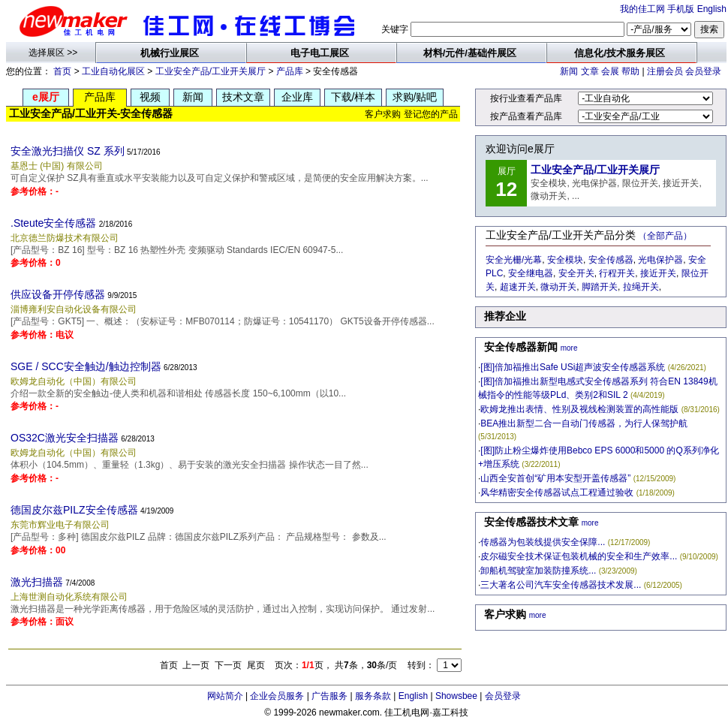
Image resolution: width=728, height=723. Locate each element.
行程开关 (617, 273)
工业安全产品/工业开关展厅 (211, 71)
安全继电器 (531, 273)
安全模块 (565, 260)
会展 (610, 71)
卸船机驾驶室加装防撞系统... (538, 571)
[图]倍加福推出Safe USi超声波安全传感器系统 (573, 367)
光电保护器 (660, 260)
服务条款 (373, 696)
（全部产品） (665, 236)
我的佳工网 (642, 9)
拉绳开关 (641, 287)
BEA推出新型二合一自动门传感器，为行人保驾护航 (584, 423)
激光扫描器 (37, 582)
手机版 (681, 9)
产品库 (290, 71)
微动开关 (558, 287)
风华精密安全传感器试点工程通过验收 (557, 493)
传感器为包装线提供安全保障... (543, 542)
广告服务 (329, 696)
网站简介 (225, 696)
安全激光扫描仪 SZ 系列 (68, 151)
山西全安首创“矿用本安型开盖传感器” (555, 478)
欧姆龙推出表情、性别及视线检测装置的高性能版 (579, 409)
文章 (590, 71)
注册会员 (665, 71)
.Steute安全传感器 (53, 223)
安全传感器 (611, 260)
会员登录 (703, 71)
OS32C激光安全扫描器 (65, 438)
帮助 (630, 71)
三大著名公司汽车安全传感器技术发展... (561, 585)
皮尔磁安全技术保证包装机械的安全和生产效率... (579, 556)
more (569, 348)
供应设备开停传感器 (58, 294)
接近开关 (658, 273)
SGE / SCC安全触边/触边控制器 (86, 366)
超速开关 (518, 287)
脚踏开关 (600, 287)
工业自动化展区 (113, 71)
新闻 (569, 71)
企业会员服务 (277, 696)
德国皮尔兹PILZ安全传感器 (74, 510)
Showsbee (456, 696)
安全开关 (576, 273)
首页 (62, 71)
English (712, 9)
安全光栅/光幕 (514, 260)
